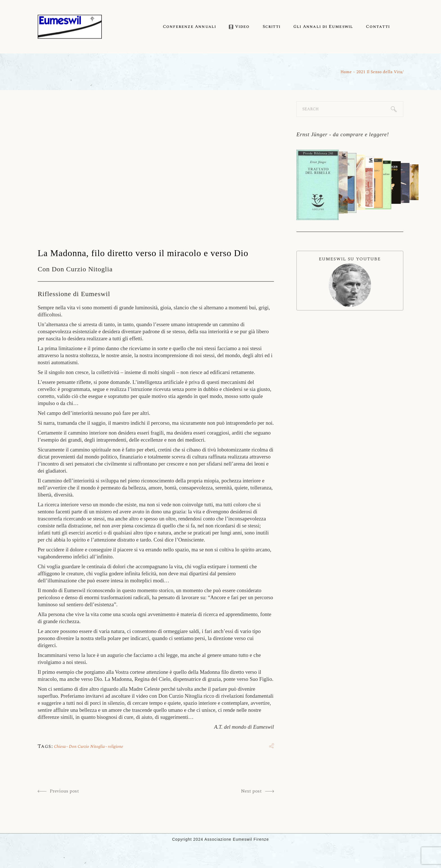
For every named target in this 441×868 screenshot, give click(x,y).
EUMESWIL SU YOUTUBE (350, 281)
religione (116, 747)
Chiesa (60, 747)
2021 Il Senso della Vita (379, 72)
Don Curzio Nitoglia (87, 747)
